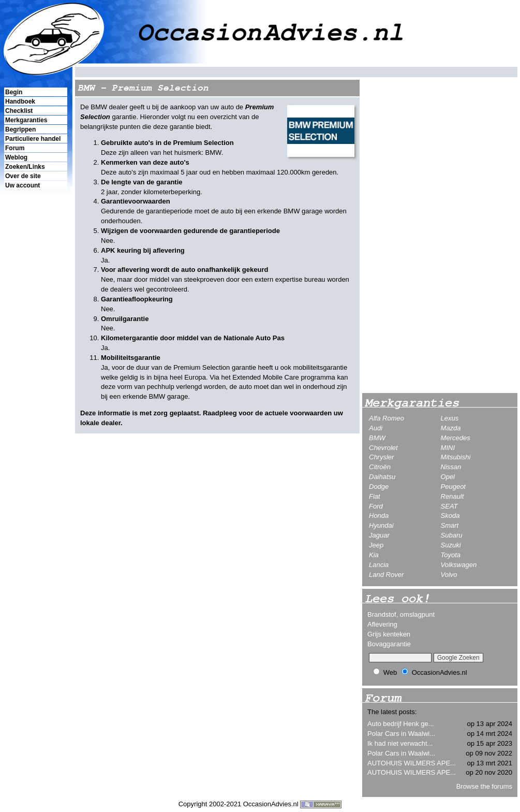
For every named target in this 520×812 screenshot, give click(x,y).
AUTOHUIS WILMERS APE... (412, 763)
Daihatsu (382, 477)
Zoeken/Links (25, 167)
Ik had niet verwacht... (400, 743)
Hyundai (381, 525)
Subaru (452, 535)
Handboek (20, 102)
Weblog (16, 157)
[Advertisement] (35, 368)
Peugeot (453, 487)
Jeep (376, 545)
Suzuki (451, 545)
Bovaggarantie (389, 644)
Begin (14, 92)
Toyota (451, 555)
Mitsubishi (456, 457)
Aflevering (382, 624)
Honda (379, 516)
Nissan (451, 467)
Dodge (379, 487)
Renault (452, 496)
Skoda (450, 516)
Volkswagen (459, 565)
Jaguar (379, 535)
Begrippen (20, 129)
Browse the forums (484, 786)
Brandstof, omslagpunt (401, 614)
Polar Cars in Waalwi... (401, 734)
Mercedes (456, 438)
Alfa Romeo (387, 418)
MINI (448, 448)
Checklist (19, 111)
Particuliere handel (33, 139)
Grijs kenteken (389, 634)
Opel (448, 477)
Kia (374, 555)
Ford (376, 506)
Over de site (23, 176)
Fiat (375, 496)
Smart (450, 525)
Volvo (449, 575)
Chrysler (381, 457)
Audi (376, 428)
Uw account (23, 185)
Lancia (379, 565)
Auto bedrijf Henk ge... (401, 724)
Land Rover (386, 575)
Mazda (451, 428)
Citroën (380, 467)
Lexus (450, 418)
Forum (15, 148)
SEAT (449, 506)
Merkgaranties (26, 120)
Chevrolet (383, 448)
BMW (377, 438)
